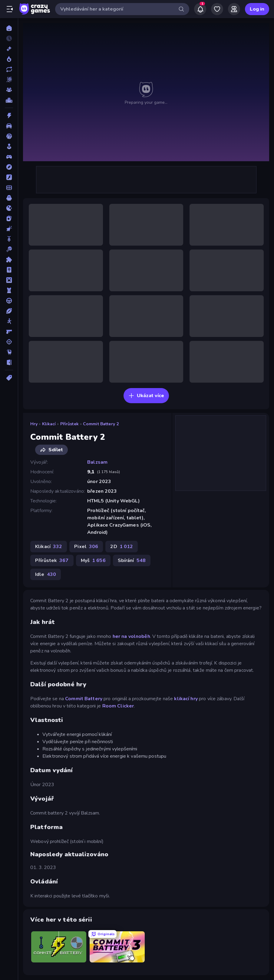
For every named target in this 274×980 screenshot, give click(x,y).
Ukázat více (146, 396)
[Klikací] (9, 229)
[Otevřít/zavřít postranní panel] (10, 9)
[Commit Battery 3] (117, 947)
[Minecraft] (9, 280)
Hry (34, 424)
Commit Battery (84, 699)
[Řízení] (9, 301)
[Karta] (9, 218)
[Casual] (9, 146)
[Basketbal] (9, 136)
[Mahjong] (9, 270)
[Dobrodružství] (9, 167)
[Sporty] (9, 311)
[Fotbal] (9, 188)
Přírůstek (69, 424)
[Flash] (9, 177)
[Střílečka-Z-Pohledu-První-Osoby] (9, 332)
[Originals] (9, 80)
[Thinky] (9, 352)
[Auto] (9, 126)
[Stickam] (9, 321)
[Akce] (9, 116)
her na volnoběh (131, 636)
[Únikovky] (9, 362)
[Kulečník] (9, 249)
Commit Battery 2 (101, 424)
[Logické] (9, 260)
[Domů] (9, 28)
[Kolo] (9, 239)
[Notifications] (200, 9)
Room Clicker (118, 706)
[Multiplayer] (9, 90)
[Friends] (234, 9)
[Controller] (9, 157)
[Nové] (9, 49)
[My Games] (217, 9)
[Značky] (9, 378)
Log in (257, 9)
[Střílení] (9, 342)
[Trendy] (9, 59)
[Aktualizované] (9, 69)
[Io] (9, 208)
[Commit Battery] (59, 947)
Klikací (49, 424)
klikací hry (186, 699)
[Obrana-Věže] (9, 290)
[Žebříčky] (9, 100)
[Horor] (9, 198)
